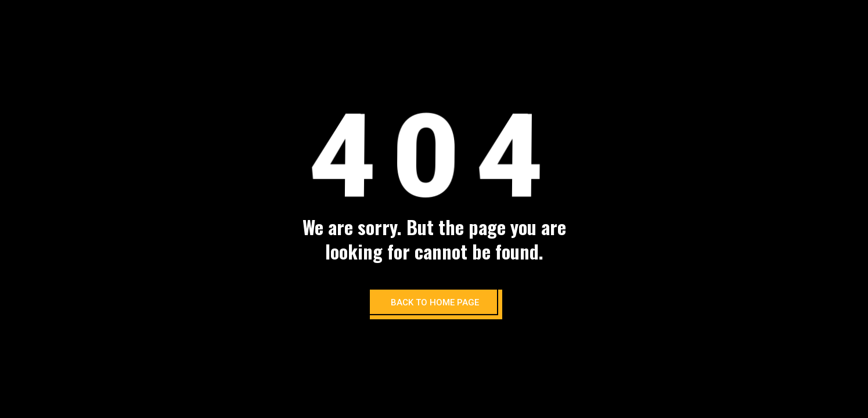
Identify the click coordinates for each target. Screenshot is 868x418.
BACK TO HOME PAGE (435, 302)
